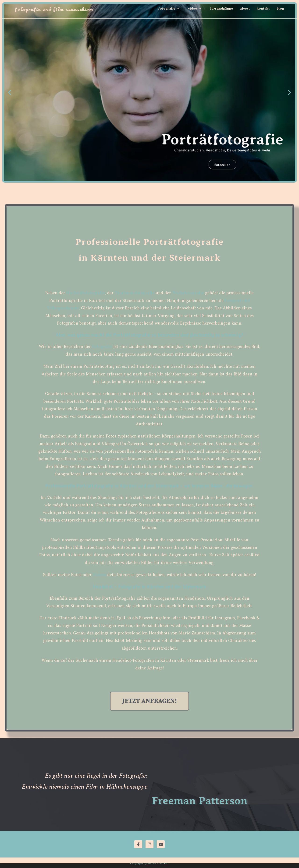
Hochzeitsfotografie (86, 293)
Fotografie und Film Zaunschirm (54, 9)
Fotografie (102, 346)
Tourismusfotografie (135, 293)
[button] (10, 92)
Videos (99, 575)
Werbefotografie (188, 293)
